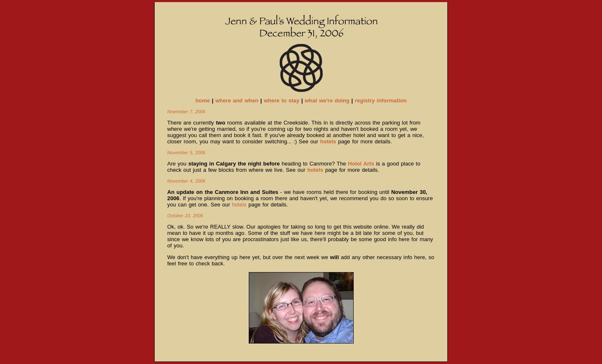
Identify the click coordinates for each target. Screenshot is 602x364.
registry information (381, 101)
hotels (239, 205)
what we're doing (327, 101)
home (203, 101)
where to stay (282, 101)
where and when (237, 101)
